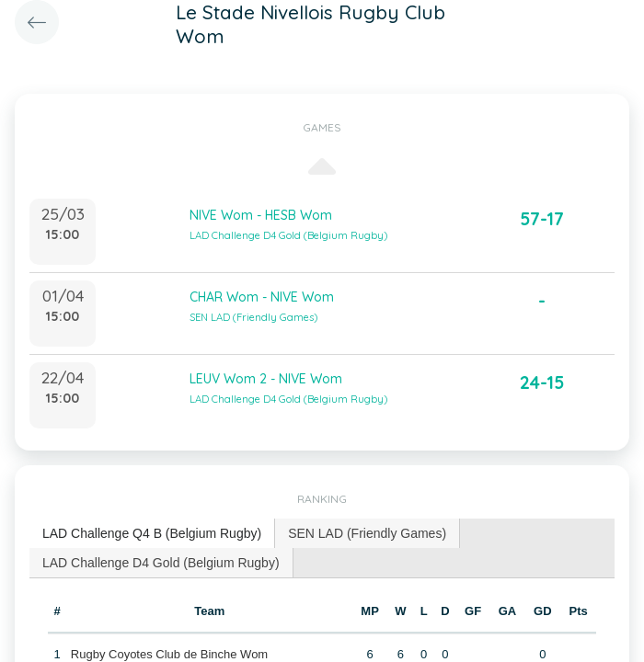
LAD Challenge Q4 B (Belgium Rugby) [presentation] (152, 533)
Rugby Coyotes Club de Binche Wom (169, 654)
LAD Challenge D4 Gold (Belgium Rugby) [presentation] (161, 563)
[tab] (152, 534)
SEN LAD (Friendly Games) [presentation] (367, 533)
